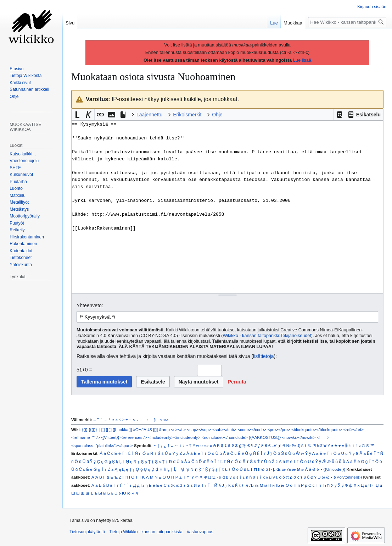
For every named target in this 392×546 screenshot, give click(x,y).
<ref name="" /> (86, 437)
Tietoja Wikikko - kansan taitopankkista (146, 532)
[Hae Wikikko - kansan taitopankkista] (347, 22)
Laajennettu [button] (149, 115)
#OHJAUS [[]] (145, 429)
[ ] (103, 429)
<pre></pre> (279, 429)
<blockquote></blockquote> (317, 429)
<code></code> (252, 429)
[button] (340, 115)
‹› (202, 445)
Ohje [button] (217, 115)
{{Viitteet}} (110, 437)
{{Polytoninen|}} (348, 477)
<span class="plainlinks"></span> (102, 445)
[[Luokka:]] (122, 429)
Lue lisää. (303, 60)
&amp (164, 429)
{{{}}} (93, 429)
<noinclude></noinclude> (224, 437)
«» (206, 445)
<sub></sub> (224, 429)
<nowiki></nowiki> (299, 437)
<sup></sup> (199, 429)
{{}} (85, 429)
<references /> (134, 437)
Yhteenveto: (90, 305)
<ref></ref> (353, 429)
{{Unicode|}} (334, 469)
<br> (164, 420)
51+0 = (84, 370)
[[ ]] (109, 429)
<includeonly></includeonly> (174, 437)
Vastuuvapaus (200, 532)
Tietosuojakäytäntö (87, 532)
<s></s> (178, 429)
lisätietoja (263, 356)
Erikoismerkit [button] (187, 115)
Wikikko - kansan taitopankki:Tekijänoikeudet (267, 336)
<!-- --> (323, 437)
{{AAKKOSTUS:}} (265, 437)
